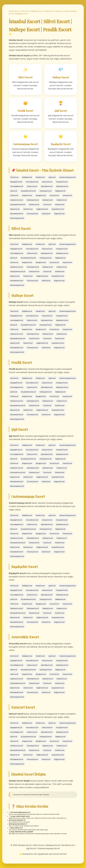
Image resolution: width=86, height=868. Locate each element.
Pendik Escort (49, 11)
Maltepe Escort (37, 11)
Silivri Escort (25, 11)
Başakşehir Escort (21, 14)
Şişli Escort (59, 11)
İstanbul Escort (14, 11)
